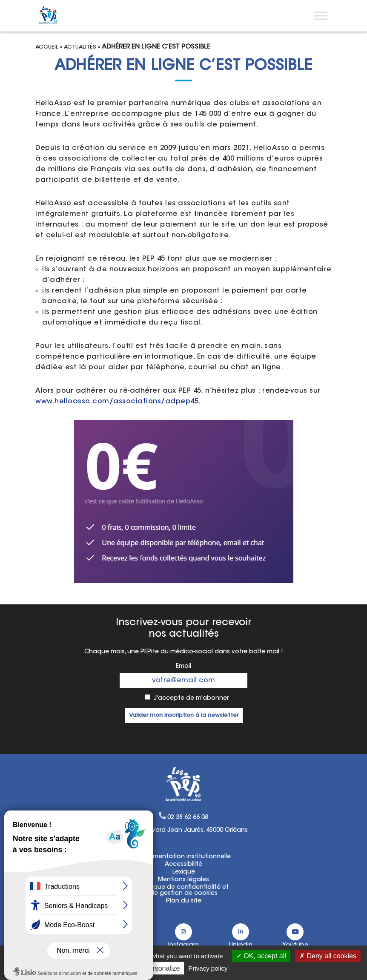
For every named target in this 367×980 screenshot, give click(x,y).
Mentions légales (183, 880)
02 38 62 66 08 (188, 818)
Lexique (184, 872)
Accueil (47, 47)
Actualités (80, 47)
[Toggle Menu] (321, 16)
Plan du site (184, 901)
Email (183, 667)
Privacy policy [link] (208, 968)
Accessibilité (183, 865)
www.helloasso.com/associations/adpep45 (117, 402)
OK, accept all (261, 956)
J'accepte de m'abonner (191, 698)
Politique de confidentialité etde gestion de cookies (184, 891)
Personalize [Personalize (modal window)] (162, 968)
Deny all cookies (328, 956)
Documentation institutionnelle (184, 857)
